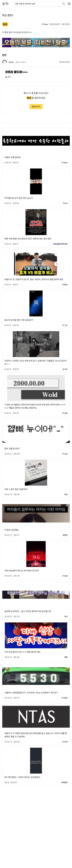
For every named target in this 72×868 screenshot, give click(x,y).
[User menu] (69, 4)
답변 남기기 (36, 107)
